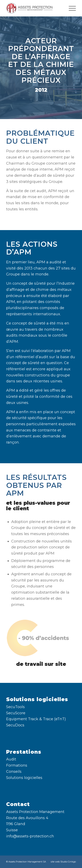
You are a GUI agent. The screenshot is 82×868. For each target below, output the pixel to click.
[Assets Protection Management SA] (34, 8)
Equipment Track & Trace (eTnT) (36, 719)
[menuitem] (70, 8)
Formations (17, 765)
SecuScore (16, 713)
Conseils (14, 772)
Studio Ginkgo (68, 862)
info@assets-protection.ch (30, 836)
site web (55, 862)
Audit (11, 759)
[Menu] (70, 8)
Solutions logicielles (24, 778)
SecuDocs (15, 725)
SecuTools (15, 707)
